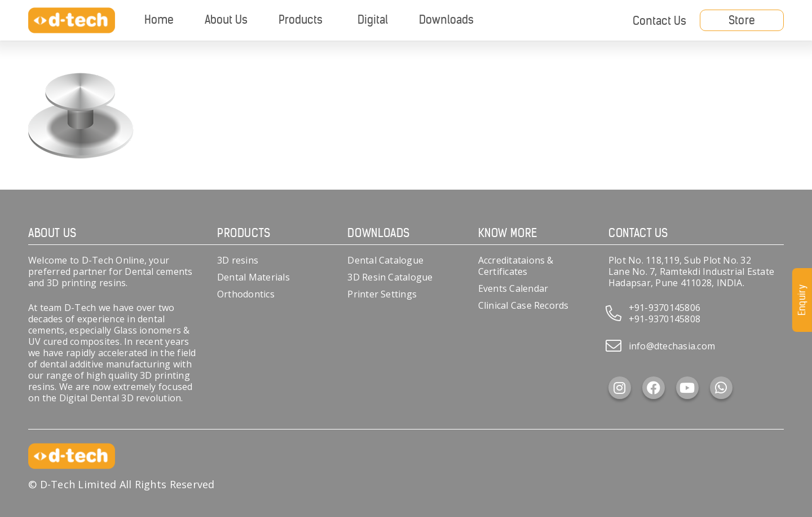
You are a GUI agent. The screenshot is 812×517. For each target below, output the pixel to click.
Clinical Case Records (524, 305)
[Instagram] (620, 388)
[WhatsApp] (721, 388)
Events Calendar (513, 288)
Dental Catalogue (385, 260)
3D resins (238, 260)
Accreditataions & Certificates (516, 266)
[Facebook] (654, 388)
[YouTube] (687, 388)
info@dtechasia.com (672, 346)
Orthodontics (246, 294)
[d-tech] (72, 21)
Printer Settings (382, 294)
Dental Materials (253, 277)
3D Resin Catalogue (390, 277)
